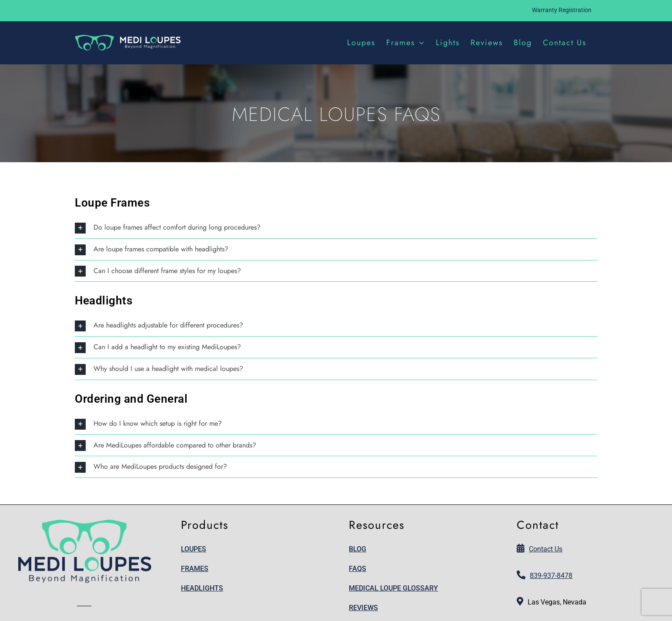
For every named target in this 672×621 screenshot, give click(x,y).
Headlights (202, 588)
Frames (195, 569)
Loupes (194, 549)
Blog (358, 549)
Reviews (363, 608)
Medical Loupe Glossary (393, 588)
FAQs (358, 569)
